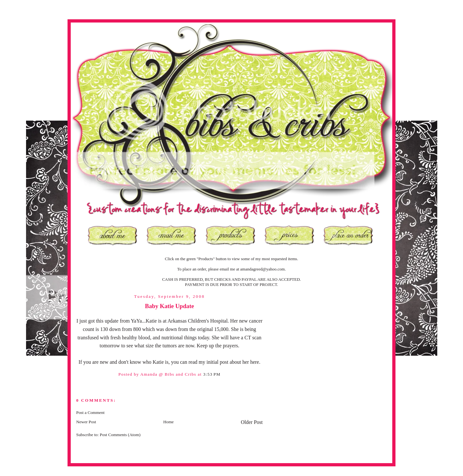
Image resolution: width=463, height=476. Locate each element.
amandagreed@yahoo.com (263, 269)
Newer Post (86, 422)
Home (169, 422)
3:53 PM (212, 374)
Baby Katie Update (169, 306)
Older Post (252, 422)
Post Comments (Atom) (120, 435)
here (255, 362)
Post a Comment (90, 412)
